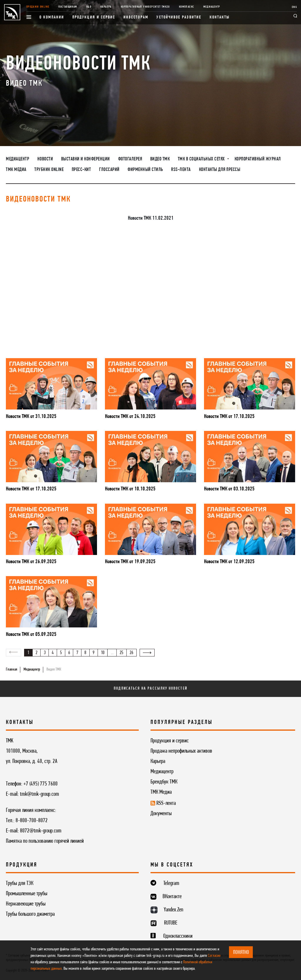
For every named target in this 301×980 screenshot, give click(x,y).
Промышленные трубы (27, 894)
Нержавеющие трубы (26, 904)
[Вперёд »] (147, 653)
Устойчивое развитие (179, 17)
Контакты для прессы (220, 170)
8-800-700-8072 (32, 821)
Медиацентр (212, 7)
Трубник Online (49, 170)
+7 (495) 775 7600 (41, 784)
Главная (11, 670)
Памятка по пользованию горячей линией (45, 841)
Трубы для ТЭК (20, 883)
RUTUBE (171, 923)
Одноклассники (178, 936)
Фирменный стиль (145, 170)
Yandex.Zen (173, 910)
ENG (294, 7)
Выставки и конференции (86, 159)
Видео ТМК (160, 159)
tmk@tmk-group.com (40, 794)
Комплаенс (187, 7)
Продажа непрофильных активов (181, 751)
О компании (52, 17)
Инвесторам (136, 17)
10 (103, 653)
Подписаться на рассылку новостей (150, 689)
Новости (45, 159)
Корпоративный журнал (258, 159)
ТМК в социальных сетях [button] (202, 159)
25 (121, 653)
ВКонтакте (172, 897)
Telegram (171, 883)
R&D (89, 7)
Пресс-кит (81, 170)
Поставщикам (68, 7)
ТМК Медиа (16, 170)
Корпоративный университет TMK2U (145, 7)
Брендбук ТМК (164, 782)
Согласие (214, 956)
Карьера (106, 7)
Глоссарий (109, 170)
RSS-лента (181, 170)
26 (131, 653)
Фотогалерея (130, 159)
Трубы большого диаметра (30, 914)
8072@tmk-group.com (41, 831)
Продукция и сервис (94, 17)
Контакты (220, 17)
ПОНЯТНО (241, 952)
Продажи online (38, 7)
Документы (161, 814)
